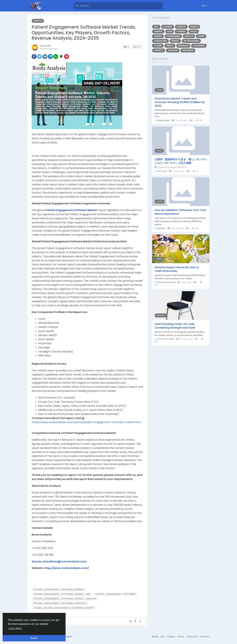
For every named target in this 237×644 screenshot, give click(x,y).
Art (156, 27)
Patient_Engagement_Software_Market (59, 590)
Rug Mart (161, 228)
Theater (173, 50)
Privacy (171, 637)
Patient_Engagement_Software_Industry (60, 603)
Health (38, 21)
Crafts (181, 27)
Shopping (199, 46)
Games (158, 36)
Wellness (188, 50)
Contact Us (192, 637)
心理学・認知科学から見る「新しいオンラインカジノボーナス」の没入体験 (181, 161)
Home (201, 36)
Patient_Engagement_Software (115, 594)
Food (194, 31)
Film (170, 31)
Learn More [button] (15, 628)
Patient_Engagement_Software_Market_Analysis (65, 599)
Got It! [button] (34, 638)
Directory (205, 637)
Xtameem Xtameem (166, 282)
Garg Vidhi (45, 46)
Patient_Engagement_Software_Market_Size (62, 594)
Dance (194, 27)
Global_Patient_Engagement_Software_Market (64, 608)
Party (170, 46)
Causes (168, 27)
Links (163, 637)
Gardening (173, 36)
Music (175, 41)
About (155, 637)
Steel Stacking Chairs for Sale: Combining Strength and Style (175, 326)
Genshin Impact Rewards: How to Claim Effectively (177, 269)
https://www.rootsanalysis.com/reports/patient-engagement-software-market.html (86, 422)
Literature (160, 41)
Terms (181, 637)
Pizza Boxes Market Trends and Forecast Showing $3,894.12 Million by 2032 (180, 102)
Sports (159, 50)
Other (158, 46)
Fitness (181, 31)
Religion (183, 46)
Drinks (158, 31)
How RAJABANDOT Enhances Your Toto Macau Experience (180, 212)
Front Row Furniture (166, 339)
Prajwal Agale (163, 120)
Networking (191, 41)
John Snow (162, 171)
